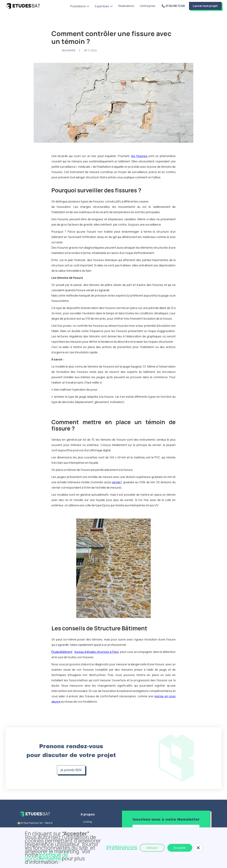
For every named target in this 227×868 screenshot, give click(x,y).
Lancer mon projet (205, 6)
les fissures (140, 156)
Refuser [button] (152, 848)
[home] (23, 6)
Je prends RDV (71, 770)
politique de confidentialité (46, 857)
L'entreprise (148, 6)
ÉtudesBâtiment (62, 652)
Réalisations (126, 6)
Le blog (88, 822)
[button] (80, 6)
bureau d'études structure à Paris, (97, 652)
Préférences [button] (122, 848)
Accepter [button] (180, 848)
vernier (116, 482)
